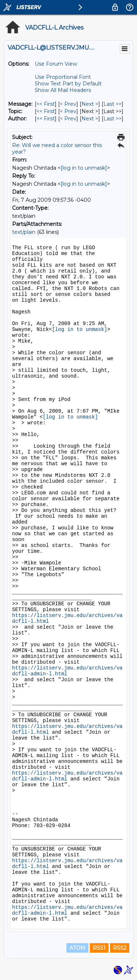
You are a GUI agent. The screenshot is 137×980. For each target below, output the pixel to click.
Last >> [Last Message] (113, 104)
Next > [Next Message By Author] (90, 119)
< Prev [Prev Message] (68, 104)
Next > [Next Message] (90, 104)
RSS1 (99, 948)
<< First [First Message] (46, 104)
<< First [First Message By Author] (46, 119)
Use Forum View (56, 64)
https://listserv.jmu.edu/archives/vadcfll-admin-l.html (67, 671)
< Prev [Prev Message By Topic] (68, 111)
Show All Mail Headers (63, 90)
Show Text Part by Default (68, 84)
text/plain (24, 232)
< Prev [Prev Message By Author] (68, 119)
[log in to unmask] (84, 168)
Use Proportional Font (63, 77)
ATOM (77, 948)
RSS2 (120, 948)
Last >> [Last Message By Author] (113, 119)
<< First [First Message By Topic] (46, 111)
